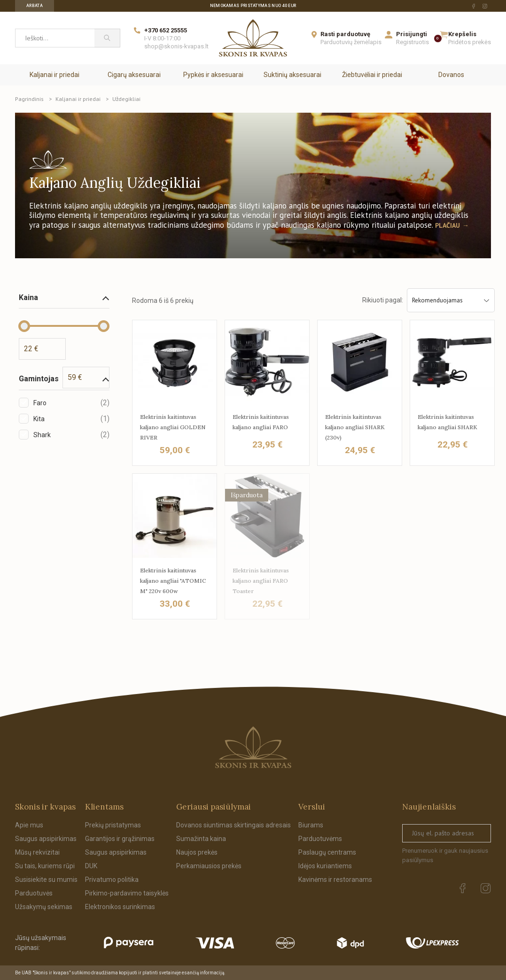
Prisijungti (412, 34)
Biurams (311, 825)
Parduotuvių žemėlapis (351, 42)
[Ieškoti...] (55, 38)
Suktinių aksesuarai (292, 75)
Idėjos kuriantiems (325, 866)
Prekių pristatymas (113, 825)
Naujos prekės (197, 852)
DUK (91, 866)
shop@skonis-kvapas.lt (176, 46)
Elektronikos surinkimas (120, 907)
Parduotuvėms (320, 839)
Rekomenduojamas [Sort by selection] (451, 300)
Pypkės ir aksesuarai (213, 75)
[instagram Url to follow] (485, 6)
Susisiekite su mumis (46, 880)
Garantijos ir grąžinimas (120, 839)
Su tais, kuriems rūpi (45, 866)
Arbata (35, 6)
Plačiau (448, 225)
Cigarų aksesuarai (134, 75)
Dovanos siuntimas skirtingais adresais (234, 825)
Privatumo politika (112, 880)
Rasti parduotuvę (345, 34)
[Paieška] (107, 38)
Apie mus (29, 825)
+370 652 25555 (166, 30)
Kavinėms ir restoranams (335, 880)
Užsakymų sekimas (44, 907)
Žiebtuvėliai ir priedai (372, 75)
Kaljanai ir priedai (54, 75)
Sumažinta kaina (201, 839)
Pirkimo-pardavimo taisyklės (127, 893)
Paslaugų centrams (327, 852)
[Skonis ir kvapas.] (253, 747)
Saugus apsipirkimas (46, 839)
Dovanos (451, 75)
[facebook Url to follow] (474, 6)
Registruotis (413, 42)
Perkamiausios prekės (209, 866)
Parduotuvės (34, 893)
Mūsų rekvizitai (37, 852)
